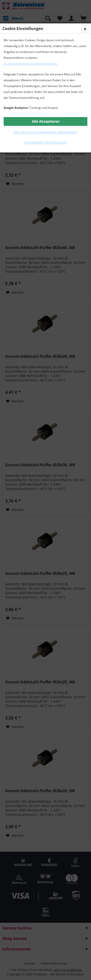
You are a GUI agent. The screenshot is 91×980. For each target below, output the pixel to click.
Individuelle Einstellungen (45, 142)
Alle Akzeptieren (46, 121)
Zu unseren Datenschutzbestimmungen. (31, 64)
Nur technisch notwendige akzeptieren (45, 132)
